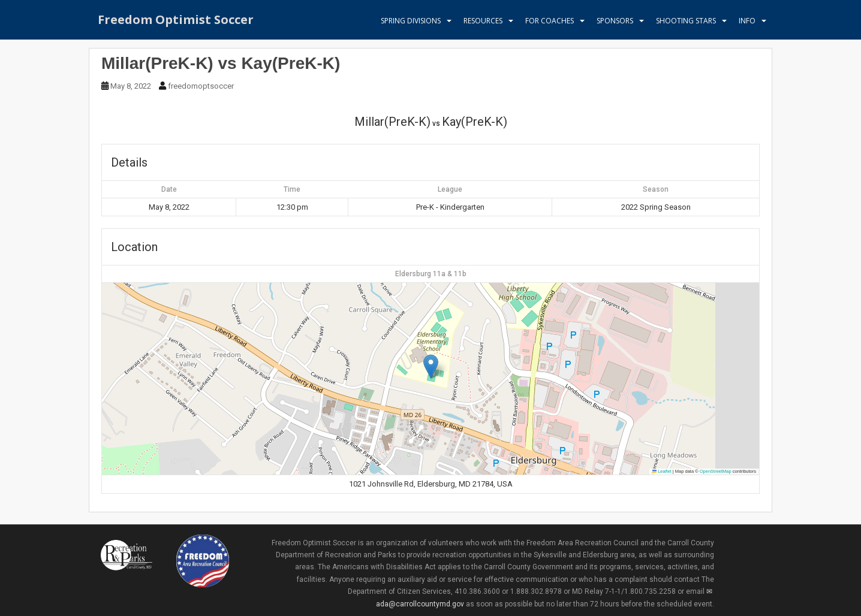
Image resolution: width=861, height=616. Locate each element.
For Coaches (550, 21)
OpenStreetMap (716, 471)
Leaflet (662, 471)
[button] (431, 366)
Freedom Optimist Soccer (176, 21)
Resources (483, 21)
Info (747, 21)
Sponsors (615, 21)
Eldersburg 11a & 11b (431, 274)
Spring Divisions (411, 21)
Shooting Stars (686, 21)
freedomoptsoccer (201, 86)
